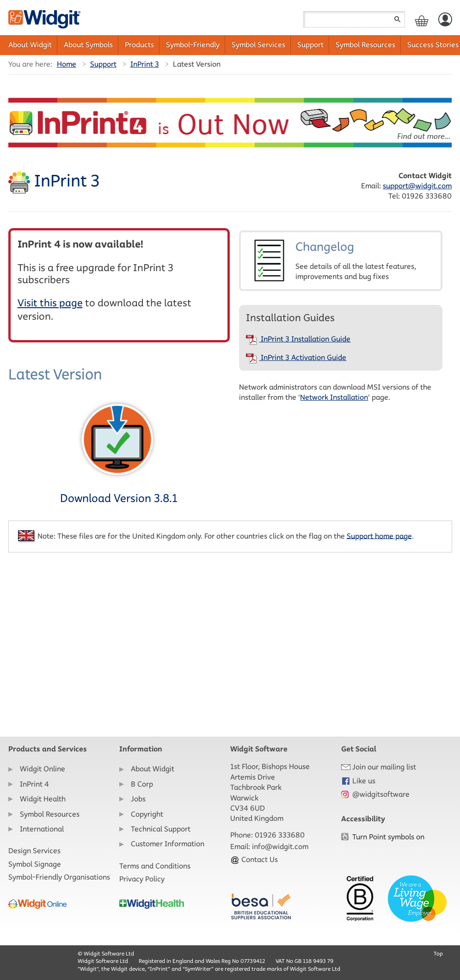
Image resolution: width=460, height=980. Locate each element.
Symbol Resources (365, 45)
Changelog (341, 261)
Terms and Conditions (155, 866)
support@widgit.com (417, 186)
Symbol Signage (35, 864)
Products (139, 45)
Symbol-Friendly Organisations (59, 877)
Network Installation (334, 397)
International (42, 829)
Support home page (379, 536)
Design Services (34, 851)
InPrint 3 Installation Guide (298, 339)
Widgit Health (43, 799)
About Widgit (30, 45)
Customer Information (168, 844)
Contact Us (254, 859)
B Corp (142, 784)
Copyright (147, 814)
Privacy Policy (142, 879)
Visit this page (50, 303)
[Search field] (354, 19)
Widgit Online (43, 769)
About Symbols (88, 45)
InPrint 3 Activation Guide (296, 357)
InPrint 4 (34, 784)
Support (310, 45)
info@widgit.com (280, 847)
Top (438, 953)
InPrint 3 (145, 64)
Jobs (138, 799)
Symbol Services (258, 45)
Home (67, 64)
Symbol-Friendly (193, 45)
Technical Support (161, 829)
